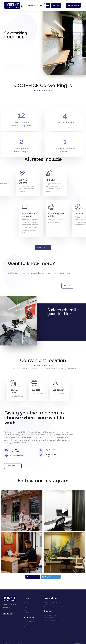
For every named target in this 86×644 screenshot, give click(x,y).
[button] (48, 5)
